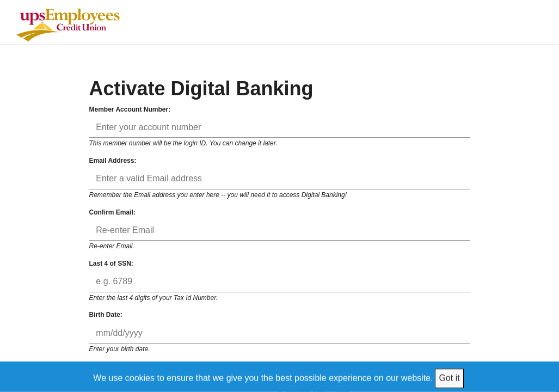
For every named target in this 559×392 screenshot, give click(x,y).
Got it (449, 378)
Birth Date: (106, 315)
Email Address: (113, 161)
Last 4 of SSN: (111, 264)
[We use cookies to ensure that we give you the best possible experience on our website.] (280, 376)
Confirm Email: (112, 212)
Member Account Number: (130, 109)
